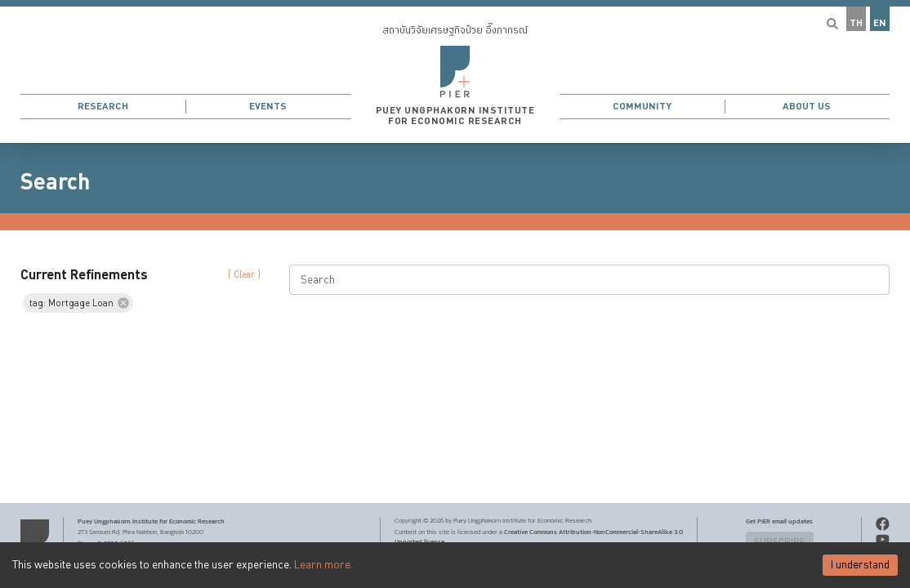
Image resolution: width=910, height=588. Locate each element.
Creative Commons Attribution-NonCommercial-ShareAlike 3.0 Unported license (539, 537)
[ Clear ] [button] (244, 275)
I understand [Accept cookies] (860, 565)
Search (55, 182)
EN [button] (880, 23)
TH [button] (856, 23)
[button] (455, 71)
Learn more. (323, 565)
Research (103, 107)
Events (268, 107)
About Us (807, 107)
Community (642, 107)
